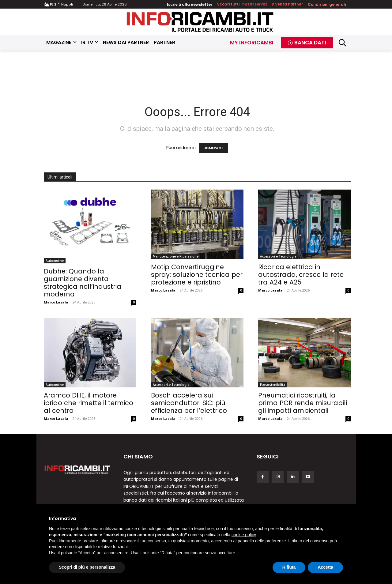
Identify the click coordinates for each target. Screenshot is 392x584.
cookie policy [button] (244, 535)
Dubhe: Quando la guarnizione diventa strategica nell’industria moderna (83, 283)
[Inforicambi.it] (200, 22)
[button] (343, 43)
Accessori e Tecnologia (278, 256)
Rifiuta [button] (289, 567)
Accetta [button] (325, 567)
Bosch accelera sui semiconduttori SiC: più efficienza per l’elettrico (189, 403)
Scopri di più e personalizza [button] (87, 567)
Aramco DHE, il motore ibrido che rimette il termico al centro (89, 403)
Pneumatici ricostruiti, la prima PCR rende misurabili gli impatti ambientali (303, 403)
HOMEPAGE (213, 148)
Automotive (55, 261)
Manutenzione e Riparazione (176, 256)
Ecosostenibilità (273, 385)
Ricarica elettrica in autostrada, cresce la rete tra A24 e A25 (301, 275)
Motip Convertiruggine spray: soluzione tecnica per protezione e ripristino (197, 275)
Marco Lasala (56, 302)
